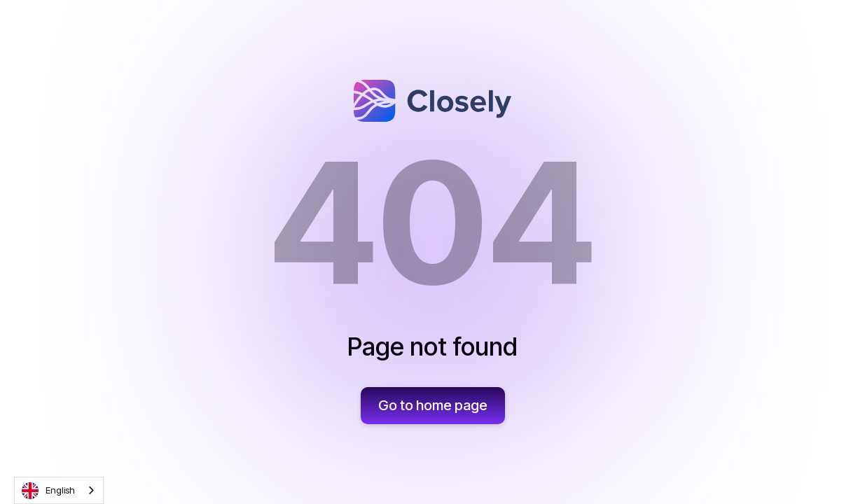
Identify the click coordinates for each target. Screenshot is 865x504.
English (48, 491)
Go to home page (433, 405)
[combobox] (59, 490)
